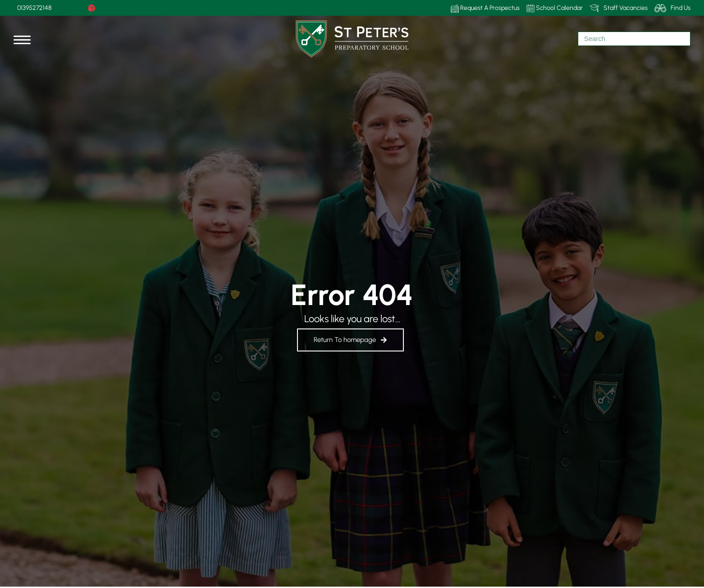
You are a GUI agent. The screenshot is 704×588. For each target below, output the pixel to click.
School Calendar (555, 8)
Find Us (672, 8)
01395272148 (34, 8)
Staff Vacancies (619, 8)
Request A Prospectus (485, 8)
